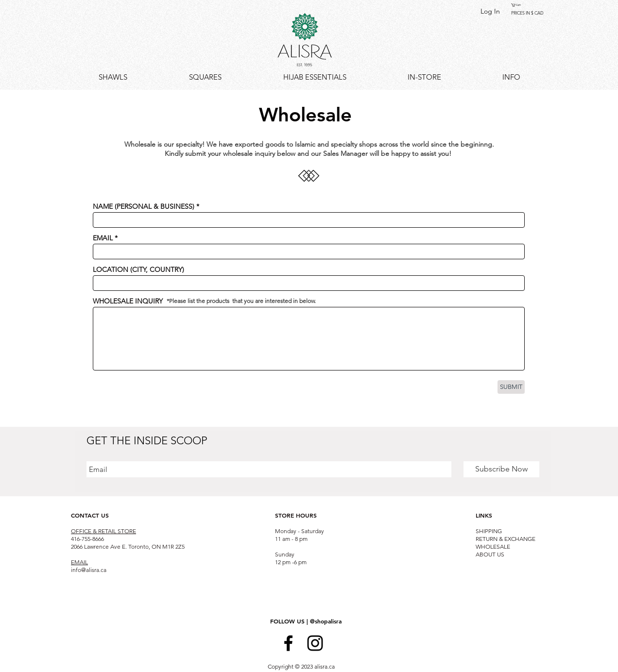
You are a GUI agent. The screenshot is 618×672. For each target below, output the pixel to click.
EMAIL (103, 238)
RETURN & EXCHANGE (506, 539)
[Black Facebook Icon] (288, 643)
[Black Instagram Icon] (315, 643)
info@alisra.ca (89, 570)
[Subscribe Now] (501, 469)
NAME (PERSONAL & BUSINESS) (144, 206)
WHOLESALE (493, 546)
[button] (518, 5)
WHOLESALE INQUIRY (128, 301)
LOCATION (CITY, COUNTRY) (138, 269)
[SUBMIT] (511, 387)
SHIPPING (489, 531)
